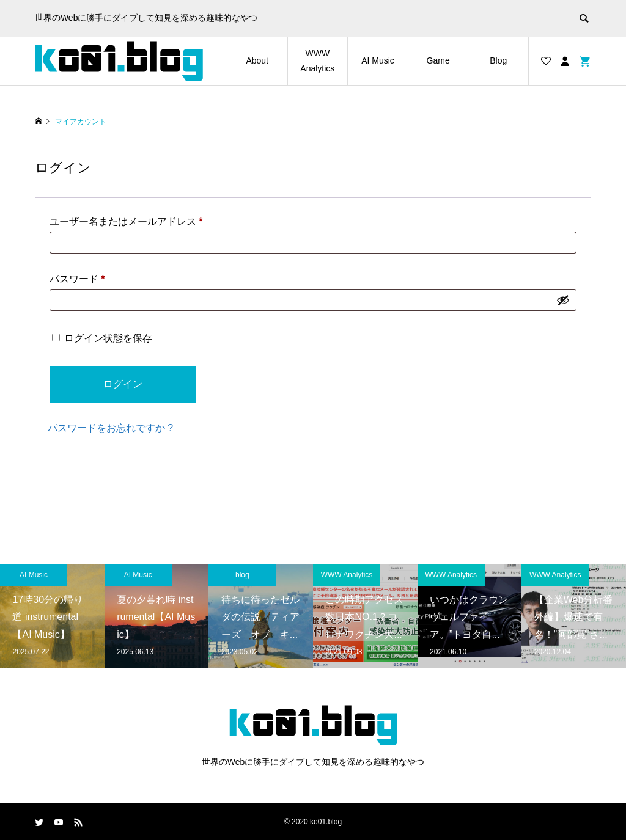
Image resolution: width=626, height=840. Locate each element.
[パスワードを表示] (563, 300)
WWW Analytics (317, 61)
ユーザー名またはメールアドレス (126, 221)
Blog (498, 60)
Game (438, 60)
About (257, 60)
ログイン (123, 384)
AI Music (378, 60)
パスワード (77, 279)
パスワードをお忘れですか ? (110, 428)
